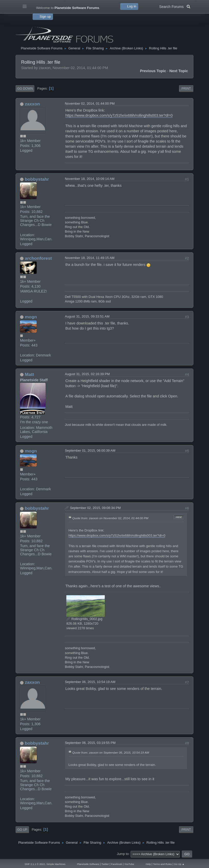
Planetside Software (88, 864)
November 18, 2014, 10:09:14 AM (90, 179)
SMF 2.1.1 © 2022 (35, 864)
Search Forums (175, 6)
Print (186, 89)
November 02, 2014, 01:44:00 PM (90, 104)
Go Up (22, 830)
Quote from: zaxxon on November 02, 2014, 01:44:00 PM (110, 518)
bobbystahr (37, 179)
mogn (31, 317)
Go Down (25, 89)
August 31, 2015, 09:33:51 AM (87, 316)
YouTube (129, 864)
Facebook (117, 864)
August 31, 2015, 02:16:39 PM (87, 374)
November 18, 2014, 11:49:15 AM (90, 258)
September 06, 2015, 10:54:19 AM (90, 682)
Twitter (105, 864)
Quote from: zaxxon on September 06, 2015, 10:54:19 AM (111, 752)
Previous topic (153, 71)
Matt (29, 374)
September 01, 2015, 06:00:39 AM (90, 451)
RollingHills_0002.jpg (84, 619)
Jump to (123, 854)
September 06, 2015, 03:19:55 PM (90, 743)
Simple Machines (56, 864)
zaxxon (32, 104)
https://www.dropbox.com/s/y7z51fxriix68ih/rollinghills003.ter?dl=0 (119, 115)
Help (148, 864)
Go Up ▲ (179, 864)
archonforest (38, 258)
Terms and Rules (163, 864)
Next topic (179, 71)
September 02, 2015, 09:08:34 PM (95, 508)
